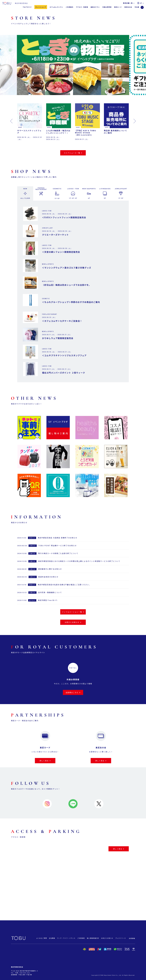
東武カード (118, 7)
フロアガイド (27, 7)
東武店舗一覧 (129, 3)
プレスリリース (121, 938)
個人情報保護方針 (93, 938)
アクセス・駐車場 (82, 7)
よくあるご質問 (42, 938)
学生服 (137, 7)
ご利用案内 (70, 7)
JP (142, 3)
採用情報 (132, 938)
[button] (26, 67)
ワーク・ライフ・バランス (66, 938)
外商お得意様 (107, 7)
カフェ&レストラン (56, 7)
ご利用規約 (81, 938)
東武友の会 (128, 7)
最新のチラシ (95, 7)
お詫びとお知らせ (107, 938)
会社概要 (52, 938)
